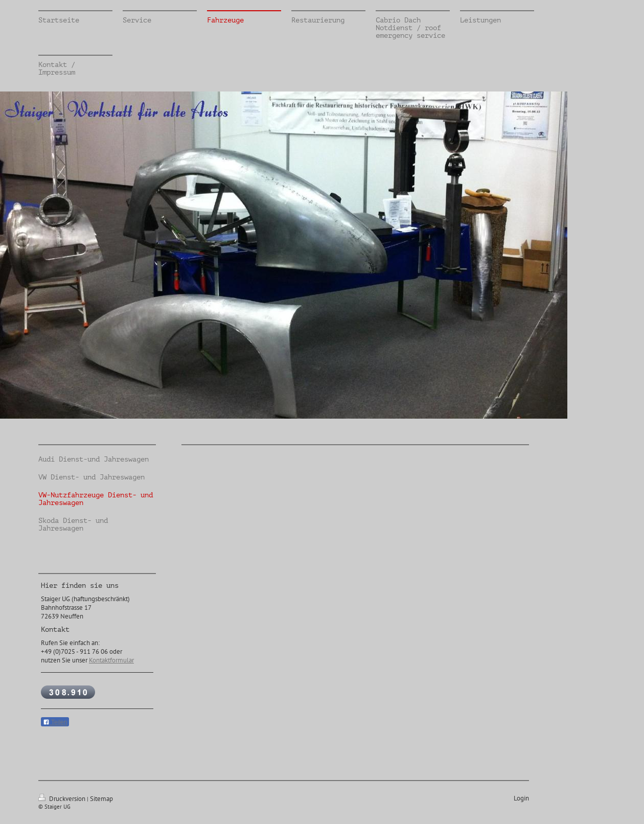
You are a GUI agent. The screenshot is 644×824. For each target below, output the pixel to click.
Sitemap (101, 799)
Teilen (55, 722)
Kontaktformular (111, 660)
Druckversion (63, 799)
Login (521, 798)
